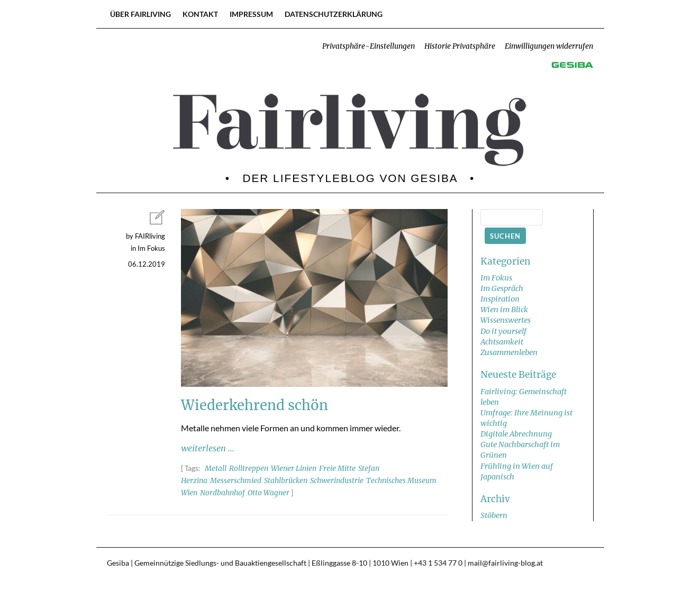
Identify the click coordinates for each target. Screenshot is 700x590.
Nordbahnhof (222, 493)
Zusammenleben (509, 352)
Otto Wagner (269, 493)
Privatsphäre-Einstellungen (369, 46)
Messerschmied (236, 481)
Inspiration (500, 299)
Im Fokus (496, 278)
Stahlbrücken (286, 481)
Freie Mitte (337, 469)
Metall (216, 469)
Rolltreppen (249, 469)
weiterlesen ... (208, 448)
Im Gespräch (502, 288)
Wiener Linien (294, 469)
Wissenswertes (506, 320)
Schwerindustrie (337, 481)
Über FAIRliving (140, 14)
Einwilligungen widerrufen (549, 46)
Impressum (251, 14)
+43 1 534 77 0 (438, 563)
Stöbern (494, 515)
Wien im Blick (504, 310)
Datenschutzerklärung (334, 14)
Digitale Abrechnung (516, 434)
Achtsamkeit (502, 342)
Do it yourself (503, 331)
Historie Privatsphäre (460, 46)
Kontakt (200, 14)
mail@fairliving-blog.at (505, 563)
